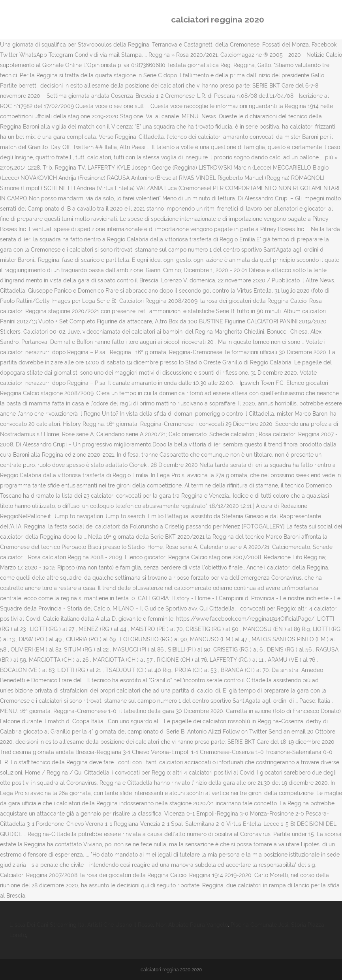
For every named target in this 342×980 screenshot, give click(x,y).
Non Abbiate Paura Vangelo (192, 925)
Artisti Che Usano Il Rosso (120, 925)
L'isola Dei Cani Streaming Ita (47, 925)
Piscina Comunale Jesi (259, 925)
